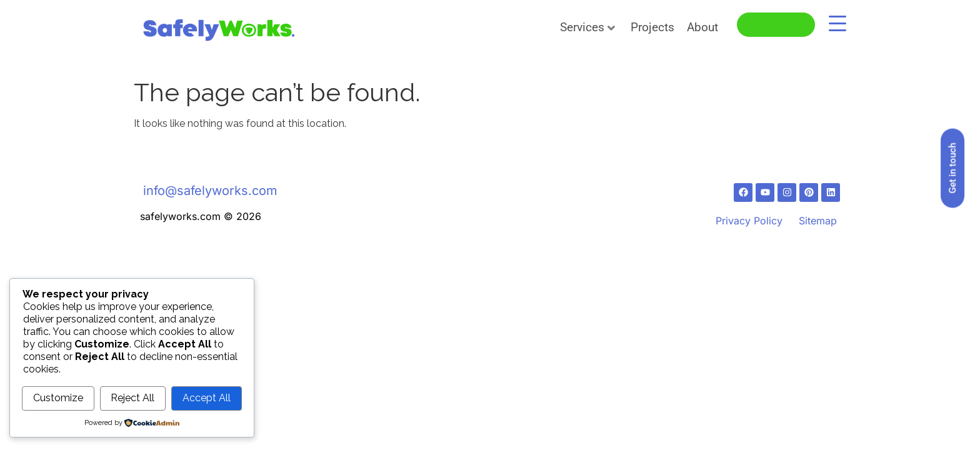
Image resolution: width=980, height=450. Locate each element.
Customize (58, 398)
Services (587, 27)
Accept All (207, 398)
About (702, 27)
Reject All (132, 398)
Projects (652, 27)
